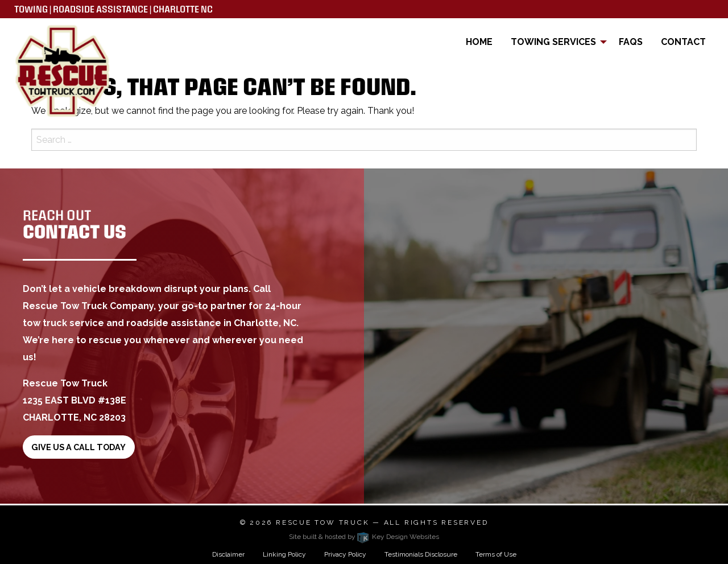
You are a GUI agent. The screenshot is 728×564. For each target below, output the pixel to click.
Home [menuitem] (479, 42)
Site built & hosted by (364, 537)
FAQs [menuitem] (631, 42)
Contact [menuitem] (683, 42)
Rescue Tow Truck (322, 522)
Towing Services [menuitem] (553, 42)
